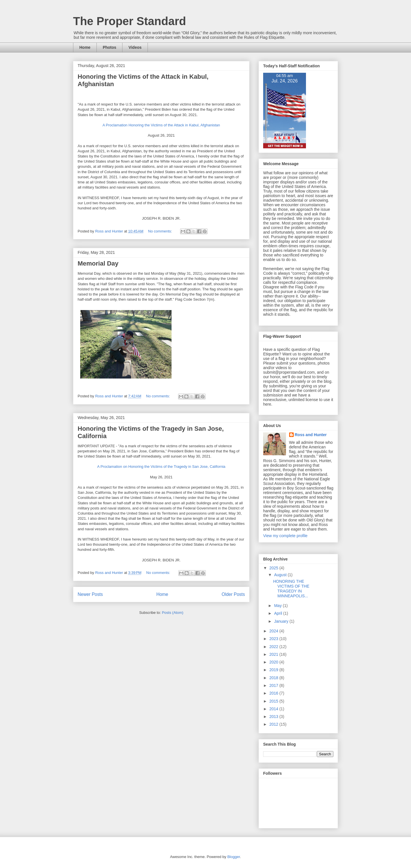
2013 (274, 717)
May (278, 606)
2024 (274, 631)
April (279, 613)
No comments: (161, 231)
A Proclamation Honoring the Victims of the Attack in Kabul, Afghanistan (161, 125)
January (282, 621)
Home (85, 47)
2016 (274, 693)
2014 (274, 709)
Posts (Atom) (173, 613)
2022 (274, 647)
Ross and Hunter (311, 435)
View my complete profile (285, 536)
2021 (274, 654)
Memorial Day (98, 263)
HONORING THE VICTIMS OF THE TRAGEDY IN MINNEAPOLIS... (291, 588)
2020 (274, 662)
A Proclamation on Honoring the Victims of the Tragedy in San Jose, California (161, 467)
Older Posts (233, 594)
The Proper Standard (130, 21)
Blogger (233, 857)
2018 (274, 678)
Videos (135, 47)
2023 (274, 639)
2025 (274, 568)
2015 (274, 701)
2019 (274, 670)
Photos (109, 47)
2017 (274, 685)
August (281, 575)
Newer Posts (90, 594)
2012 (274, 724)
